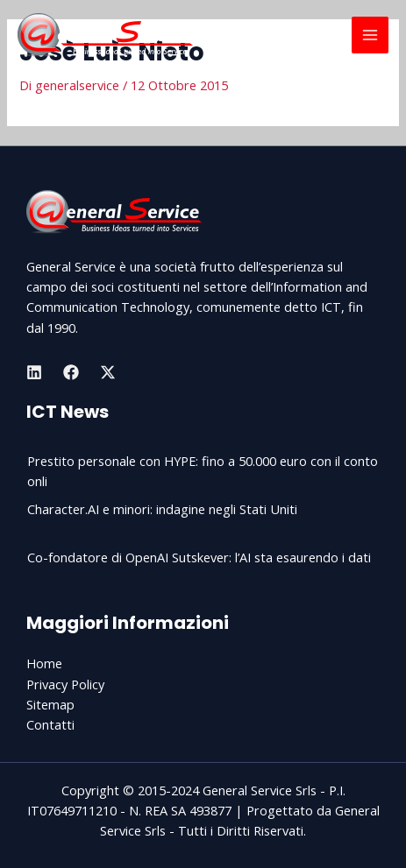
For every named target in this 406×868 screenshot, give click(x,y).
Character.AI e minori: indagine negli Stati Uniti (162, 509)
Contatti (50, 724)
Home (44, 663)
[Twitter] (108, 372)
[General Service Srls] (105, 35)
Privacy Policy (65, 684)
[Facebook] (71, 372)
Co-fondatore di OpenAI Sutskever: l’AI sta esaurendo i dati (199, 557)
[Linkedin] (34, 372)
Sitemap (50, 704)
